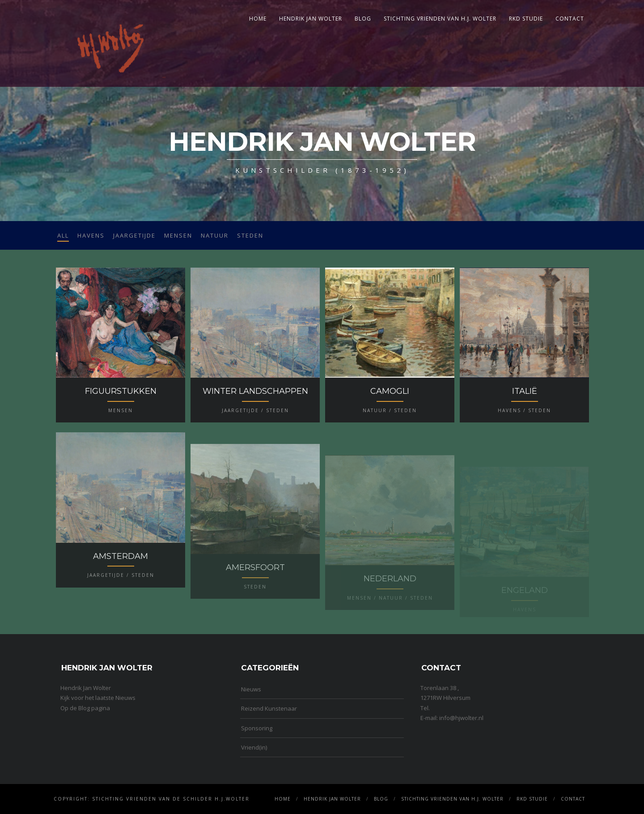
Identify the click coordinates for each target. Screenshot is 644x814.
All (63, 235)
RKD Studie (526, 19)
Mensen (178, 235)
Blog (363, 19)
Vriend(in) (254, 747)
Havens (91, 235)
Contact (570, 19)
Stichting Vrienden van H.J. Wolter (440, 19)
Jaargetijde (134, 235)
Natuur (215, 235)
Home (258, 19)
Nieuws (251, 689)
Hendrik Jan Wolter (311, 19)
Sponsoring (257, 728)
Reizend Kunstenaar (269, 708)
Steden (250, 235)
